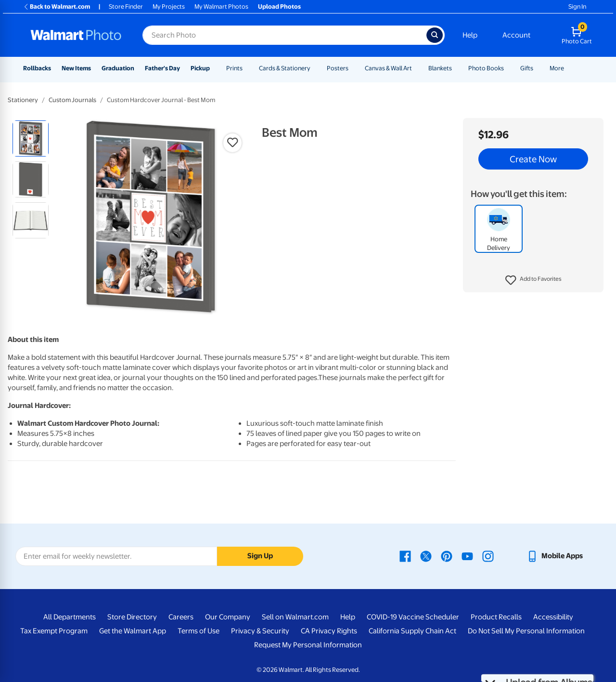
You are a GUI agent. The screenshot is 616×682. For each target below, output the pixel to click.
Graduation (118, 68)
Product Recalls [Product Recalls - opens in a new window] (496, 617)
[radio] (31, 138)
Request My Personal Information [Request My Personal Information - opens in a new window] (308, 645)
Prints (234, 68)
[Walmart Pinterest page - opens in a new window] (447, 556)
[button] (533, 280)
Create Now (533, 159)
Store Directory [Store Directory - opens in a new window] (132, 617)
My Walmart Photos (221, 7)
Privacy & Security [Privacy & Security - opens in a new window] (260, 631)
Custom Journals (72, 100)
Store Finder (126, 7)
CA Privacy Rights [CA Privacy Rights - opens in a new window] (329, 631)
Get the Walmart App (133, 631)
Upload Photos (279, 7)
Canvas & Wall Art (388, 68)
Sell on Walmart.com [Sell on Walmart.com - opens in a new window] (295, 617)
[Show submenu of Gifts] (538, 68)
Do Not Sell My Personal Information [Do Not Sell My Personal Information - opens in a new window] (526, 631)
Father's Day (162, 68)
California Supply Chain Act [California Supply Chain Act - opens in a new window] (412, 631)
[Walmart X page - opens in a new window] (426, 556)
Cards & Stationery (285, 68)
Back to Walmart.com (57, 7)
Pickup (200, 68)
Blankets (440, 68)
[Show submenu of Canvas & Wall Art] (416, 68)
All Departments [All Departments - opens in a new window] (70, 617)
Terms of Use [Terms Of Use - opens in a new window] (199, 631)
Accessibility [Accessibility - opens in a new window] (553, 617)
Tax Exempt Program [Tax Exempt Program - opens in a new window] (54, 631)
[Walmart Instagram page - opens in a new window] (488, 556)
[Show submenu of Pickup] (214, 68)
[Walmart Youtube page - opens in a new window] (467, 556)
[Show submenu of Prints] (247, 68)
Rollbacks (37, 68)
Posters (338, 68)
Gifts (527, 68)
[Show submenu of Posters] (353, 68)
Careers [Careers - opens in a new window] (181, 617)
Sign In (577, 7)
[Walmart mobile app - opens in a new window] (555, 556)
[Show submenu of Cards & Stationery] (315, 68)
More (557, 68)
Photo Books (486, 68)
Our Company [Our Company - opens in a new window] (228, 617)
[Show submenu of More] (568, 68)
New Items (76, 68)
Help (470, 35)
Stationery (23, 100)
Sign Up (260, 556)
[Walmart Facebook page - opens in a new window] (405, 556)
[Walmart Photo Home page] (76, 35)
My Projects (169, 7)
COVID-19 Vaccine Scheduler (413, 617)
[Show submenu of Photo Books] (508, 68)
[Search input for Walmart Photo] (284, 35)
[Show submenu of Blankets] (456, 68)
